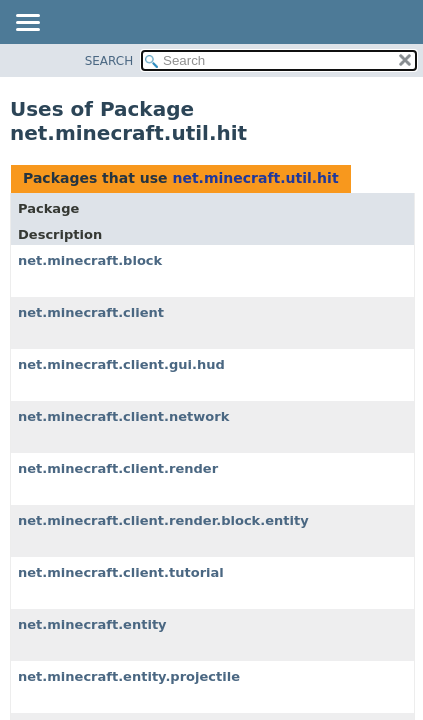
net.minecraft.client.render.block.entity (163, 520)
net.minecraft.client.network (123, 416)
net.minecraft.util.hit (255, 178)
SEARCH (109, 61)
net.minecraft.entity (92, 624)
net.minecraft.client (91, 312)
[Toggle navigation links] (27, 24)
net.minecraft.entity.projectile (129, 676)
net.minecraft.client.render (118, 468)
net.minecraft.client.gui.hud (121, 364)
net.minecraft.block (90, 260)
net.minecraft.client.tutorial (121, 572)
